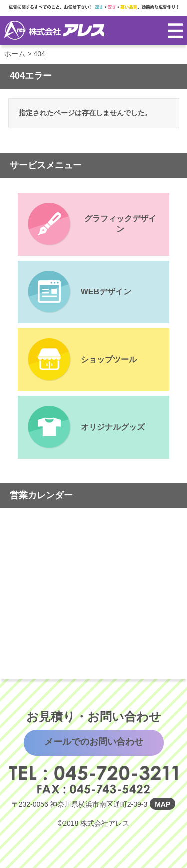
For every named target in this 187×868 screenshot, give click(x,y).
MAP (162, 804)
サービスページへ (94, 224)
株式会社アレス (54, 30)
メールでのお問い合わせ (94, 742)
